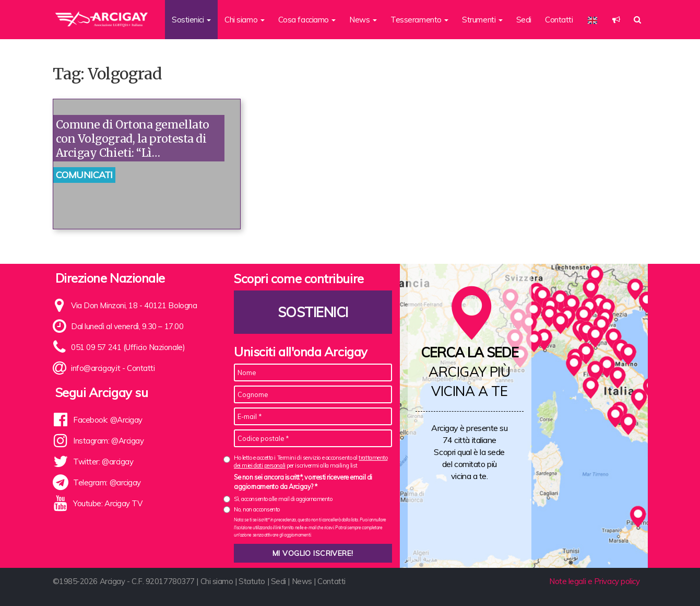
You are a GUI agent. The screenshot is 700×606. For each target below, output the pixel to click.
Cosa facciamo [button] (307, 20)
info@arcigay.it (96, 368)
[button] (616, 20)
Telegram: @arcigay (107, 482)
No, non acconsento (257, 509)
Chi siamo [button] (245, 20)
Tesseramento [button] (419, 20)
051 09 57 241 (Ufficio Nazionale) (128, 347)
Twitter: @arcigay (103, 462)
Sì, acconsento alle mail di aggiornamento (283, 499)
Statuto (252, 581)
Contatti (559, 20)
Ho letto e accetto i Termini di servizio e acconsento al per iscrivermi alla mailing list (311, 462)
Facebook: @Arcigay (108, 420)
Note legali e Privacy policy (594, 581)
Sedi (524, 20)
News (302, 581)
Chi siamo (217, 581)
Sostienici (313, 312)
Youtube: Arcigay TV (108, 503)
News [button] (363, 20)
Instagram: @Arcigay (108, 441)
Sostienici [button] (191, 20)
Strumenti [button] (482, 20)
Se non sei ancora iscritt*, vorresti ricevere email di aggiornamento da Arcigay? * (303, 482)
